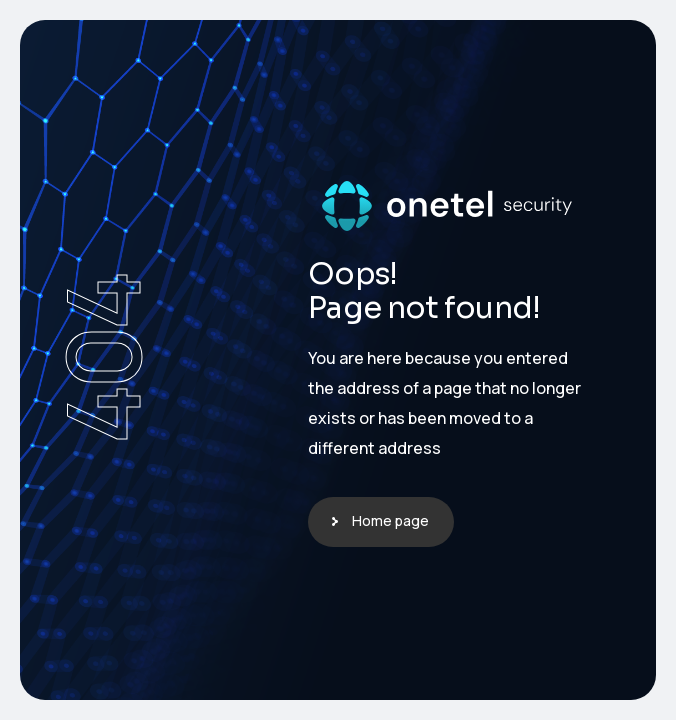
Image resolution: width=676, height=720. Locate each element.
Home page (390, 520)
